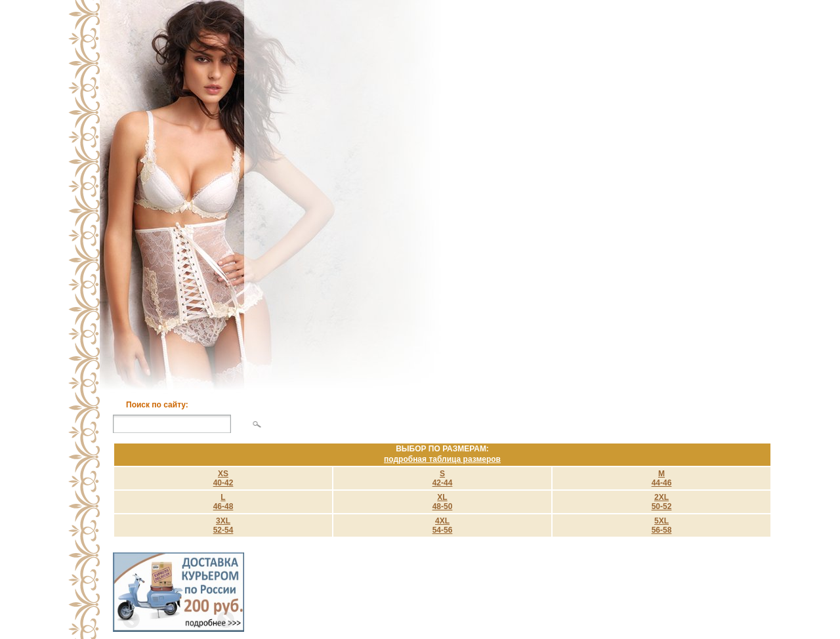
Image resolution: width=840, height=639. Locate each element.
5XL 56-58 (662, 526)
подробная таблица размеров (442, 459)
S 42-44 (443, 478)
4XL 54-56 (443, 526)
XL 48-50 (443, 502)
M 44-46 (662, 478)
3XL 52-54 (223, 526)
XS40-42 (223, 478)
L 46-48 (223, 502)
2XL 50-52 (662, 502)
